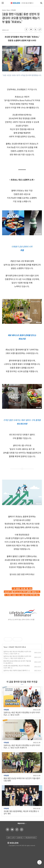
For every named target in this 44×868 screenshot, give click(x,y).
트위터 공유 (35, 30)
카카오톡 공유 (31, 30)
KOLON (10, 843)
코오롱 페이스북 (16, 830)
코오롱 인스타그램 (21, 830)
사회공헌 (13, 10)
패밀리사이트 (21, 823)
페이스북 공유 (26, 30)
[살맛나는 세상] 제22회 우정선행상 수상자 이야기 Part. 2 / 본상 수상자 (17, 653)
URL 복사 (40, 30)
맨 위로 (39, 862)
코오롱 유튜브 (12, 830)
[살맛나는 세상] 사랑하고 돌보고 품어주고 (16, 670)
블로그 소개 (11, 837)
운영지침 (20, 837)
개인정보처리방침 (31, 837)
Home (4, 10)
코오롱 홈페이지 (7, 830)
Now (8, 10)
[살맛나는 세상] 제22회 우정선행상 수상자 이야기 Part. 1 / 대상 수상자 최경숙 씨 (17, 657)
